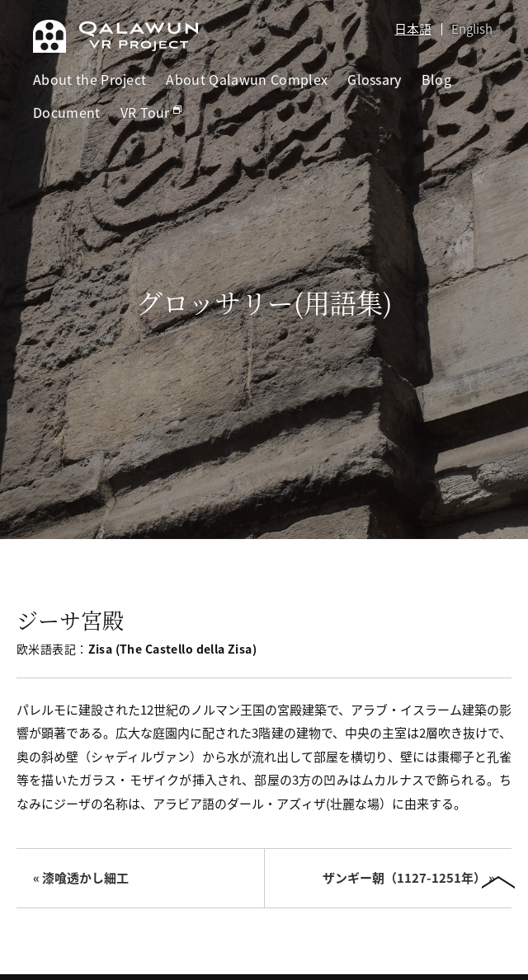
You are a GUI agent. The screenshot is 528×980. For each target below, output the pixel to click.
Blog (436, 79)
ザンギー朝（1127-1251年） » (409, 878)
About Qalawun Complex (247, 79)
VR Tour (151, 112)
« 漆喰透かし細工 (81, 878)
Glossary (375, 79)
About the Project (90, 79)
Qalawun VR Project (115, 36)
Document (67, 112)
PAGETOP (498, 884)
